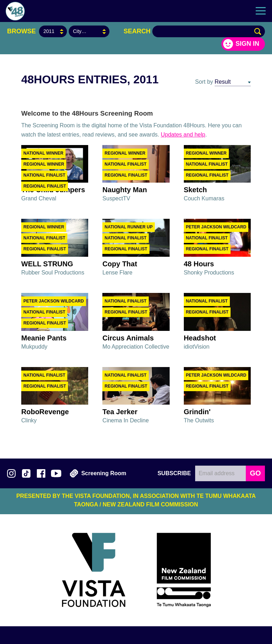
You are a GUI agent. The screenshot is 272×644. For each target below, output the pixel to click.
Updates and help (183, 135)
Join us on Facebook (41, 473)
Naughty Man (125, 190)
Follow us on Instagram (11, 473)
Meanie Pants (44, 338)
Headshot (200, 338)
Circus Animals (128, 338)
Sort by (204, 82)
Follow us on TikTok (26, 473)
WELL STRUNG (47, 264)
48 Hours (199, 264)
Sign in (247, 44)
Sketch (195, 190)
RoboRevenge (45, 412)
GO (255, 473)
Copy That (120, 264)
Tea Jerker (120, 412)
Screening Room (98, 473)
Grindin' (197, 412)
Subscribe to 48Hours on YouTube (56, 473)
